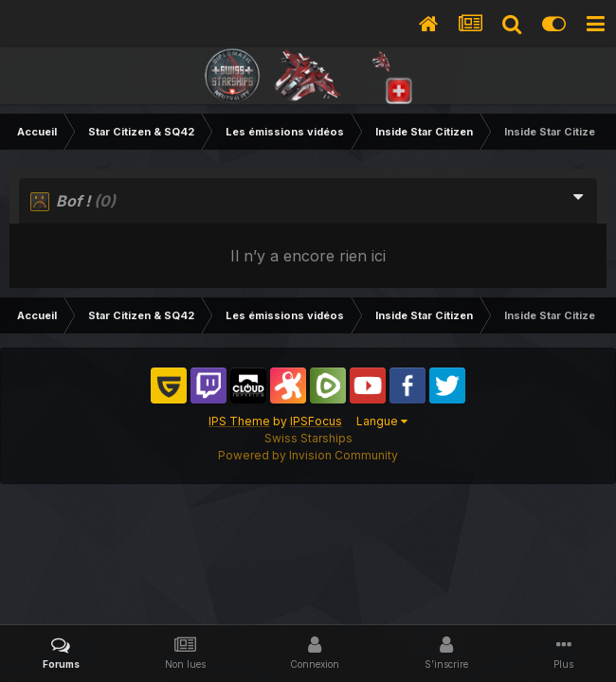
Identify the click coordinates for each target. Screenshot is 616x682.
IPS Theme (239, 421)
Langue (382, 421)
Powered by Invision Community (308, 455)
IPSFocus (316, 421)
